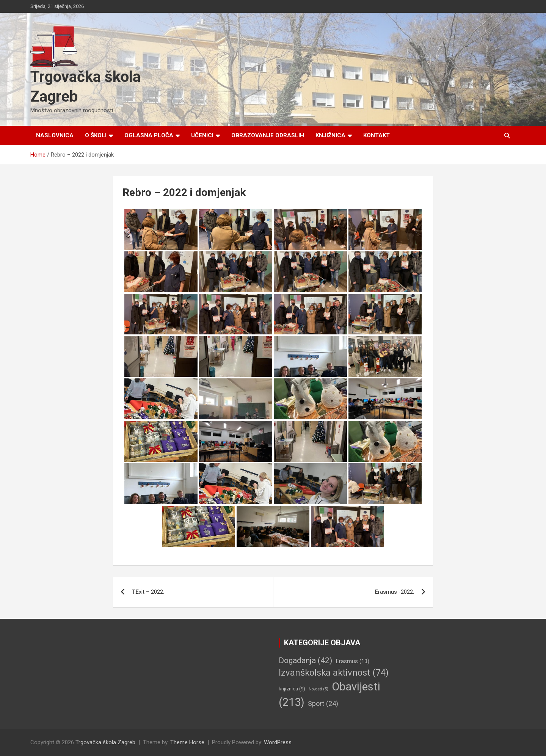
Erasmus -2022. (395, 592)
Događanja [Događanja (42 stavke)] (305, 660)
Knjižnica (330, 135)
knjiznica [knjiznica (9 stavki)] (292, 689)
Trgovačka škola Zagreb (105, 742)
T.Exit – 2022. (148, 592)
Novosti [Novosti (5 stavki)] (318, 689)
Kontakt (377, 135)
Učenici (202, 135)
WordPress (278, 742)
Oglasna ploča (149, 135)
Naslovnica (55, 135)
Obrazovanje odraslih (268, 135)
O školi (96, 135)
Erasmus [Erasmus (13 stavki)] (352, 661)
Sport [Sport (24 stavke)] (323, 703)
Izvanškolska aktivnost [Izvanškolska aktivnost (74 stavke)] (334, 673)
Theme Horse (187, 742)
